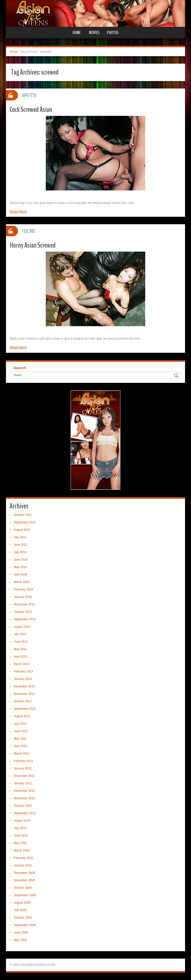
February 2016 (23, 589)
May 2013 (20, 649)
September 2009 (25, 895)
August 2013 (22, 627)
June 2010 (21, 836)
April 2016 (20, 575)
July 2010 (20, 828)
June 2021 (21, 545)
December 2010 (24, 791)
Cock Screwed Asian (31, 110)
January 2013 (23, 679)
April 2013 (20, 657)
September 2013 (25, 619)
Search (20, 368)
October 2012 (23, 701)
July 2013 (20, 634)
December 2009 (24, 873)
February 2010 (23, 858)
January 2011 (23, 783)
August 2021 (22, 530)
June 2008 (21, 933)
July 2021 (20, 537)
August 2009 (22, 903)
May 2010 (20, 843)
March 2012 (22, 754)
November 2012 (24, 694)
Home (77, 33)
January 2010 (23, 865)
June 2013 (21, 642)
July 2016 (20, 552)
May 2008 (20, 940)
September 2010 (25, 813)
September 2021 (25, 522)
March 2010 (22, 850)
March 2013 (22, 664)
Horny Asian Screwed (33, 245)
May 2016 (20, 567)
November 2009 (24, 880)
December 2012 (24, 686)
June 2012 (21, 731)
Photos (113, 33)
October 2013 (23, 612)
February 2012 (23, 761)
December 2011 (24, 776)
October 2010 (23, 806)
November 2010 (24, 798)
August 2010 (22, 821)
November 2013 (24, 604)
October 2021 (23, 515)
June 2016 (21, 560)
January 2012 (23, 768)
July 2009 (20, 910)
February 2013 (23, 671)
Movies (94, 33)
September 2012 (25, 709)
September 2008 (25, 925)
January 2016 (23, 597)
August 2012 (22, 716)
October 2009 (23, 888)
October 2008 (23, 918)
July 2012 (20, 724)
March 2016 (22, 582)
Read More (18, 212)
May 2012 (20, 739)
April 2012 (20, 746)
